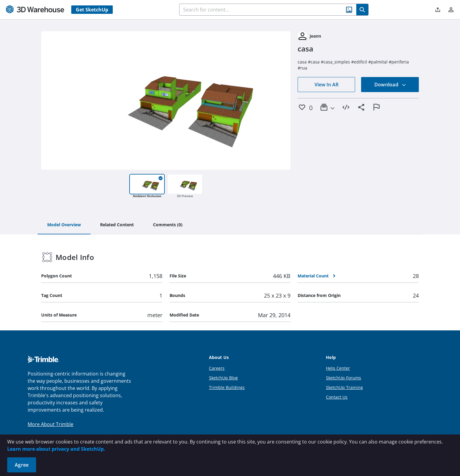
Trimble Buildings (227, 387)
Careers (217, 368)
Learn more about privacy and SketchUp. (56, 449)
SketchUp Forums (343, 378)
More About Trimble (51, 424)
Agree (22, 465)
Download (390, 85)
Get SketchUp (92, 10)
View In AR (327, 85)
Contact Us (337, 397)
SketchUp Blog (223, 378)
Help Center (338, 368)
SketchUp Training (344, 387)
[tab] (64, 225)
